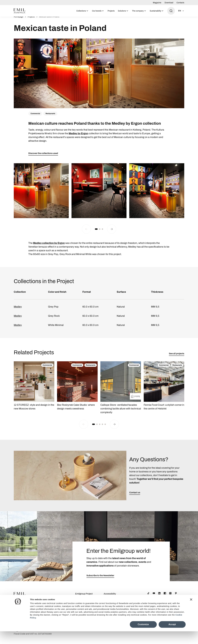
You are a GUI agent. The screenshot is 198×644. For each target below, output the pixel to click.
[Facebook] (165, 596)
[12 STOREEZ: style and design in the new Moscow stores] (34, 389)
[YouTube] (154, 596)
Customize (143, 637)
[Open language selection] (181, 11)
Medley (18, 310)
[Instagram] (170, 596)
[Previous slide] (86, 232)
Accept (172, 637)
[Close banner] (191, 612)
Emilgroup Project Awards (84, 598)
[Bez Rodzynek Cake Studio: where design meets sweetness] (77, 389)
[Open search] (171, 11)
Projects (111, 11)
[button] (96, 232)
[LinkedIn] (159, 596)
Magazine (157, 3)
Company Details (84, 605)
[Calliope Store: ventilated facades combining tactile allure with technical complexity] (121, 391)
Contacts (180, 3)
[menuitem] (82, 11)
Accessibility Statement (110, 598)
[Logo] (20, 11)
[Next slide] (112, 232)
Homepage (18, 20)
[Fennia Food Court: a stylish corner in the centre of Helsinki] (164, 389)
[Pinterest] (176, 596)
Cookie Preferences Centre (113, 606)
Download (169, 3)
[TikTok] (148, 596)
